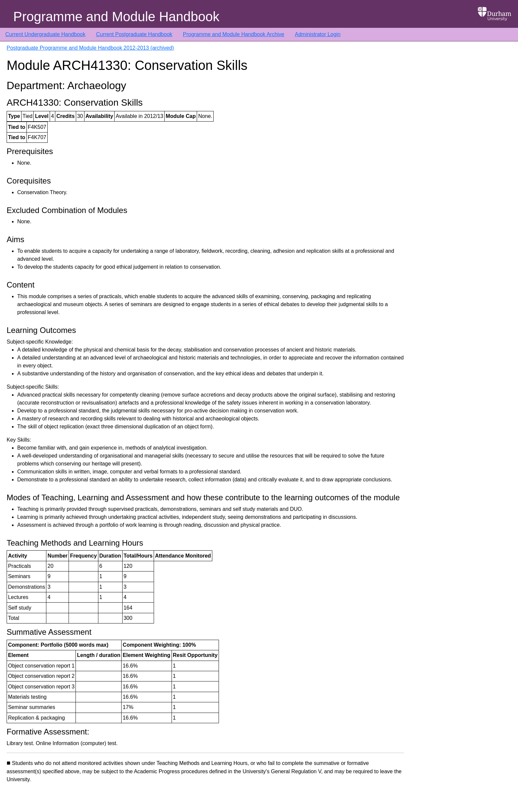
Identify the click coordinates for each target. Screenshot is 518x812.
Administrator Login (318, 34)
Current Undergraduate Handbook (45, 34)
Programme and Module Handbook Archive (233, 34)
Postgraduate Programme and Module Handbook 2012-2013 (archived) (90, 48)
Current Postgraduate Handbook (134, 34)
